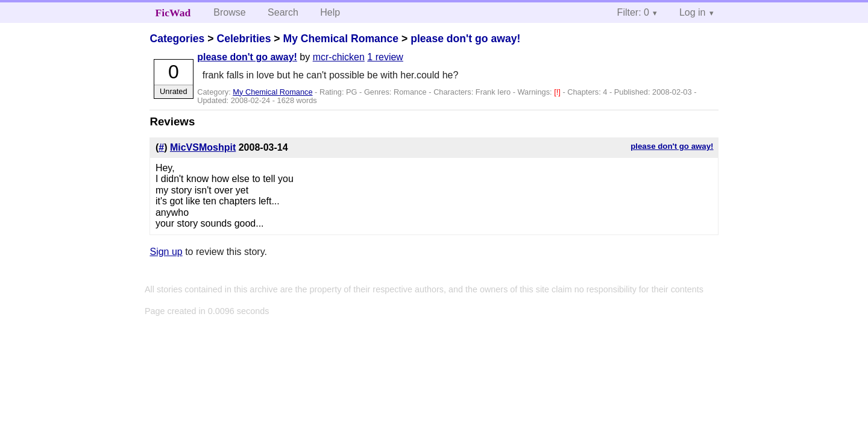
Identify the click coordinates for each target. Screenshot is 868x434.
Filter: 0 (633, 12)
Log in (693, 12)
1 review (385, 57)
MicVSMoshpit (203, 147)
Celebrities (244, 39)
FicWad (173, 13)
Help (330, 12)
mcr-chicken (339, 57)
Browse (229, 12)
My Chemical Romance (341, 39)
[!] (558, 92)
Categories (177, 39)
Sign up (166, 252)
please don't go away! (465, 39)
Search (283, 12)
